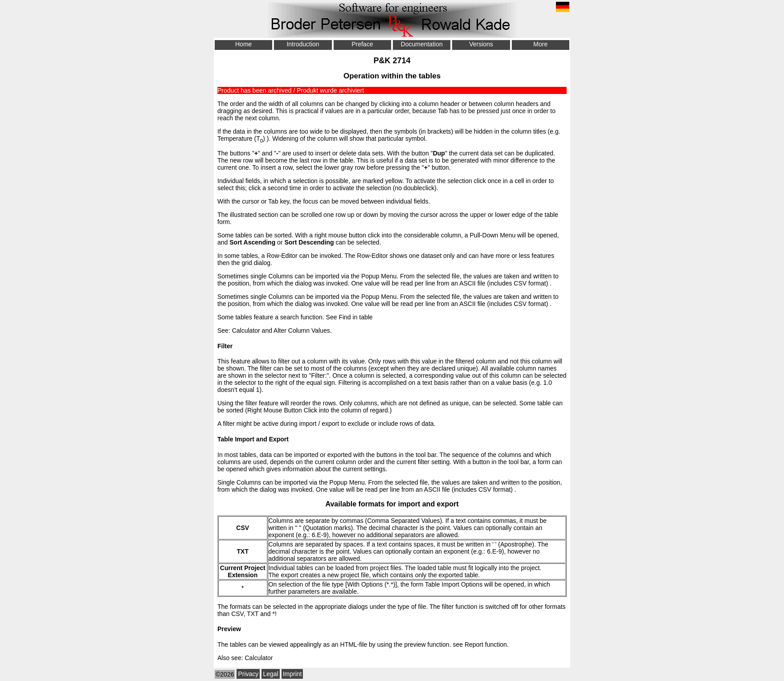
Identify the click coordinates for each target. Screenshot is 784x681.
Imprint (292, 674)
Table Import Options (454, 584)
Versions (481, 44)
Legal (270, 674)
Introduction (303, 44)
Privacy (248, 674)
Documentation (422, 44)
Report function (486, 644)
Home (243, 44)
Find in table (355, 317)
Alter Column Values (302, 330)
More (540, 44)
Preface (362, 44)
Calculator (246, 330)
